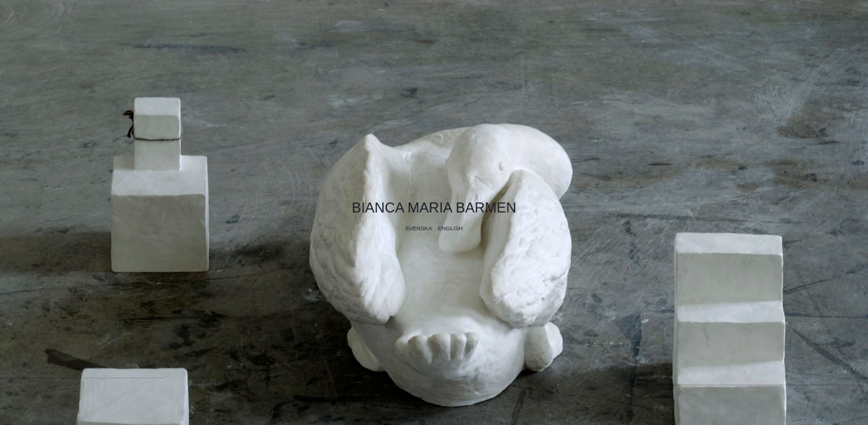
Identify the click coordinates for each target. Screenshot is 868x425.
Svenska (419, 228)
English (450, 228)
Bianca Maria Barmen (434, 207)
